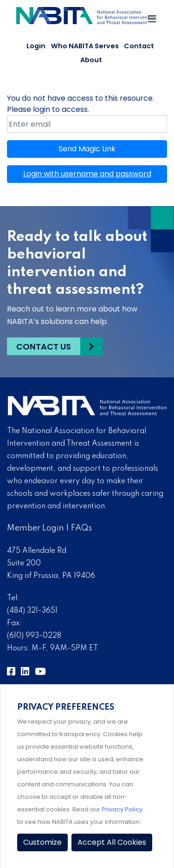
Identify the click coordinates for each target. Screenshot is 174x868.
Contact (139, 46)
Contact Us (44, 347)
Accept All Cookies (112, 842)
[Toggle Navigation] (153, 21)
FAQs (81, 528)
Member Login (35, 528)
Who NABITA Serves (85, 46)
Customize (42, 842)
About (91, 60)
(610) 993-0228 (34, 636)
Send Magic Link (87, 149)
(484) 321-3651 (32, 611)
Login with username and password (87, 174)
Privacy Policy (122, 809)
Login (36, 46)
